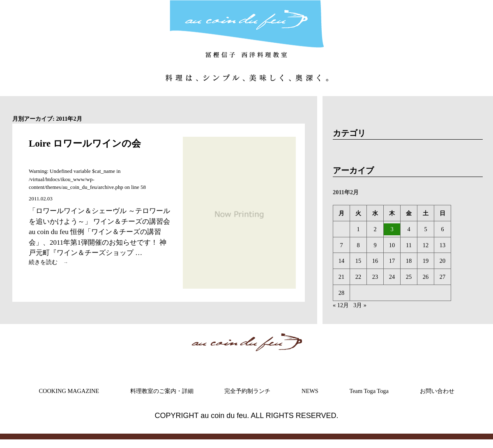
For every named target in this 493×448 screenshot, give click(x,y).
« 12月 (341, 305)
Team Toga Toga (369, 391)
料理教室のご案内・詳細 (162, 391)
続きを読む (51, 262)
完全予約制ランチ (247, 391)
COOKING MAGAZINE (69, 391)
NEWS (310, 391)
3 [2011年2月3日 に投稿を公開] (392, 229)
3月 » (360, 305)
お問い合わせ (437, 391)
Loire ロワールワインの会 (85, 144)
